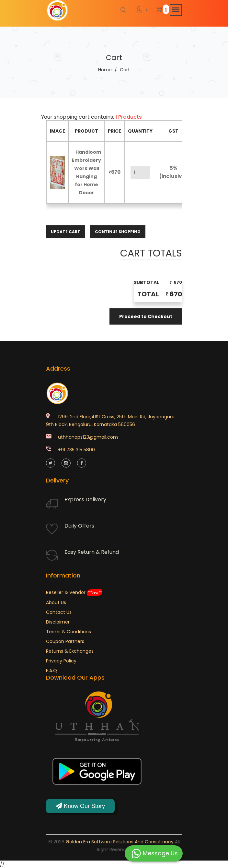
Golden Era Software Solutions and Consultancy (120, 841)
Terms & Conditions (68, 631)
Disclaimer (58, 621)
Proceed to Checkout (146, 316)
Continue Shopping (118, 231)
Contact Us (59, 612)
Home (105, 70)
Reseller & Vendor (74, 592)
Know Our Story (80, 806)
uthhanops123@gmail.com (88, 436)
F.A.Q (51, 670)
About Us (56, 602)
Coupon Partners (65, 641)
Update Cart (66, 231)
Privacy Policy (61, 660)
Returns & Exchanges (70, 650)
